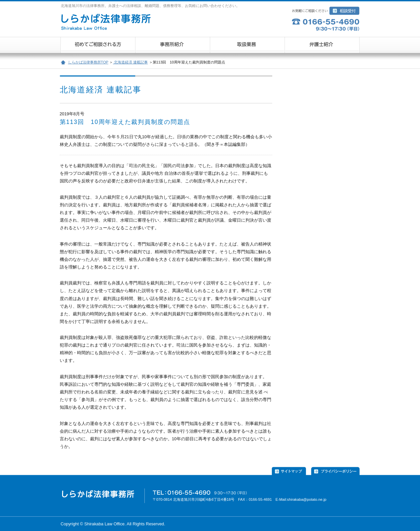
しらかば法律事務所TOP (88, 62)
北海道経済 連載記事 (130, 62)
